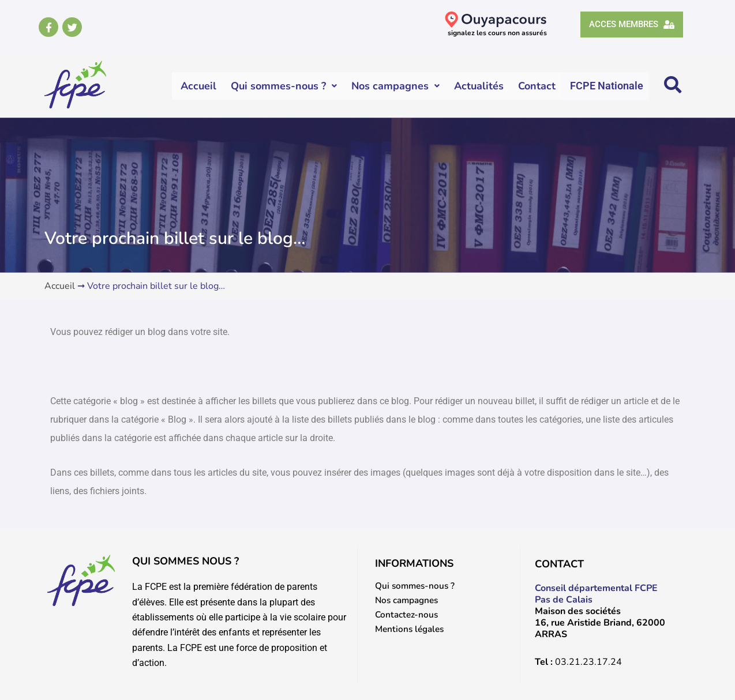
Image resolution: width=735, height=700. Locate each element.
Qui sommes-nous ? (284, 86)
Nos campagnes (396, 86)
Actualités (479, 86)
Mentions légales (412, 630)
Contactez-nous (408, 615)
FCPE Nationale (607, 86)
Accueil (199, 86)
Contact (537, 86)
